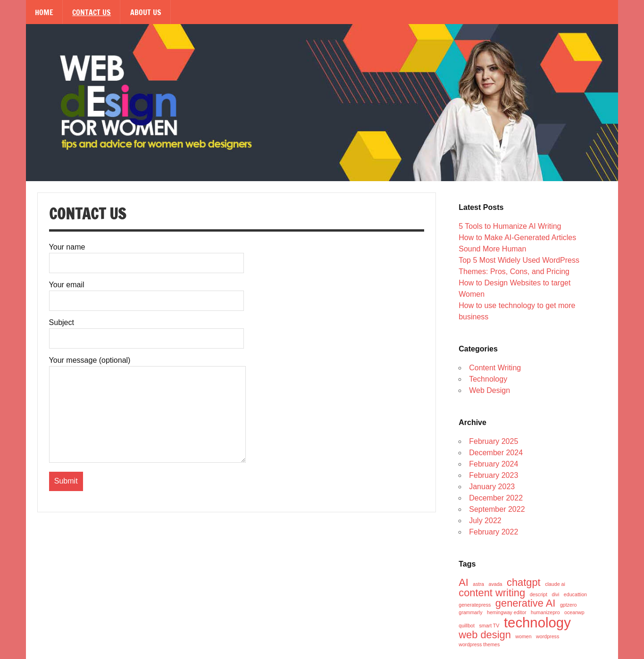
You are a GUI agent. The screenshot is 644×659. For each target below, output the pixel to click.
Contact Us (92, 12)
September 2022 (497, 509)
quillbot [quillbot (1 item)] (467, 626)
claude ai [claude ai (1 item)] (555, 584)
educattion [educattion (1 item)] (575, 595)
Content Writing (495, 368)
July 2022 (485, 521)
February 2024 (493, 464)
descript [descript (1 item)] (539, 595)
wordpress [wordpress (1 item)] (548, 637)
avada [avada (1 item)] (495, 584)
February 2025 (493, 441)
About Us (146, 12)
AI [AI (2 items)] (464, 583)
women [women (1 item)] (523, 637)
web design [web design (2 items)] (485, 635)
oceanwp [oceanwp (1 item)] (574, 613)
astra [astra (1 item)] (478, 584)
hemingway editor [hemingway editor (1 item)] (507, 613)
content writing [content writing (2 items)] (492, 593)
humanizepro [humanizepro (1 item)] (545, 613)
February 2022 (493, 532)
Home (44, 12)
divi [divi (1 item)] (555, 595)
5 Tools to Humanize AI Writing (510, 226)
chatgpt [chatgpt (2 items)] (524, 583)
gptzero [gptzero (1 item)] (569, 605)
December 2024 (496, 453)
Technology (488, 379)
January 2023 (492, 487)
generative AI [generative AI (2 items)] (526, 603)
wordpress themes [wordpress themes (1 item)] (479, 645)
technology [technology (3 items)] (537, 622)
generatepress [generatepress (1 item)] (475, 605)
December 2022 (496, 498)
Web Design (489, 390)
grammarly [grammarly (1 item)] (470, 613)
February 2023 (493, 475)
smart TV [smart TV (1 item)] (489, 626)
